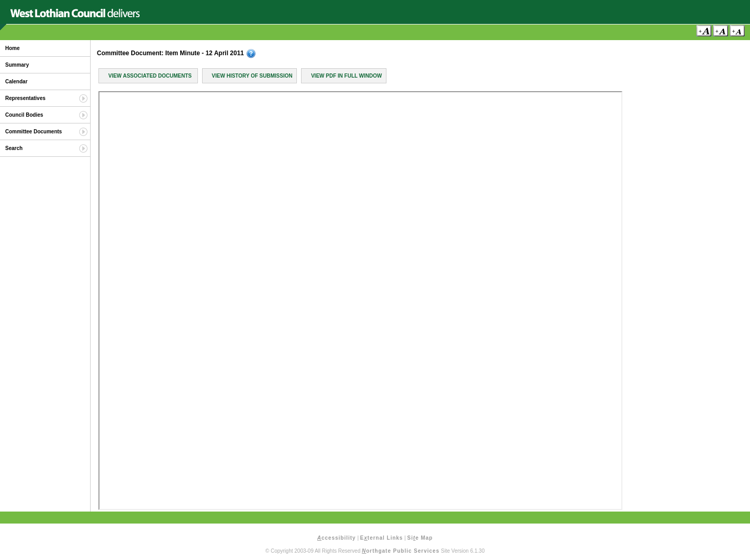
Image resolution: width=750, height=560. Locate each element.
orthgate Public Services (401, 551)
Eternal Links (381, 538)
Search (14, 148)
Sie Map (420, 538)
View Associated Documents (150, 76)
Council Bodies (24, 115)
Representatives (25, 98)
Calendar (16, 82)
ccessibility (336, 538)
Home (12, 48)
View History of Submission (252, 76)
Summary (17, 65)
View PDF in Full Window (346, 76)
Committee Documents (34, 132)
